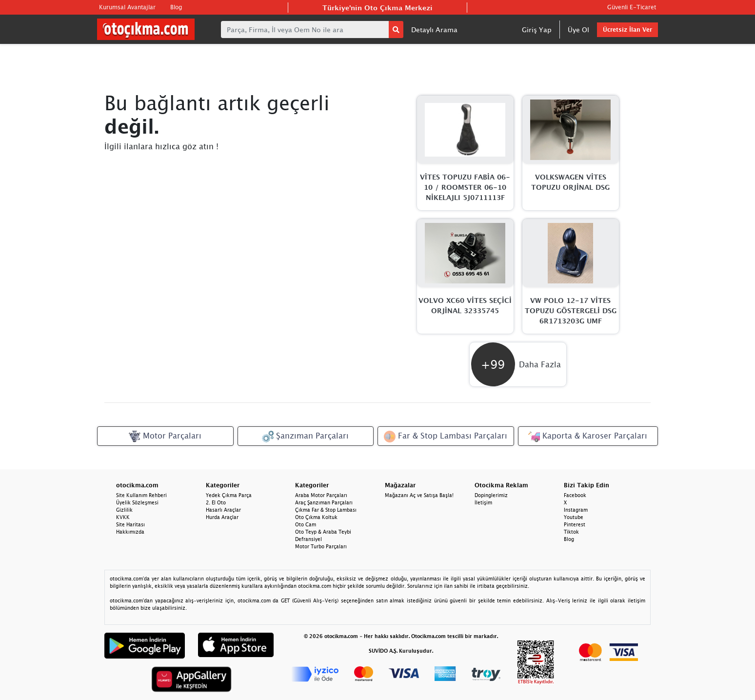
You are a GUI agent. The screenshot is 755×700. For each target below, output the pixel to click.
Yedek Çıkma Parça (229, 495)
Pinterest (575, 524)
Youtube (574, 517)
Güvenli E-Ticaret (632, 7)
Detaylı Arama (434, 30)
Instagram (576, 510)
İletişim (483, 502)
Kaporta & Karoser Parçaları (588, 437)
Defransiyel (308, 539)
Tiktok (571, 532)
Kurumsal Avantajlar (127, 7)
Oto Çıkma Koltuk (316, 517)
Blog (176, 7)
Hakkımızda (130, 532)
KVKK (123, 517)
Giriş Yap (537, 30)
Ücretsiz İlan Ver (627, 30)
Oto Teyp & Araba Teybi (323, 532)
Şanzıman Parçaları (305, 437)
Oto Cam (306, 524)
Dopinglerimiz (491, 495)
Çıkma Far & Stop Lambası (326, 510)
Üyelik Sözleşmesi (137, 502)
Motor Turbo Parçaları (321, 546)
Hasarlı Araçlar (223, 510)
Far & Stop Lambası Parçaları (446, 437)
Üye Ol (578, 30)
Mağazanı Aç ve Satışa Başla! (419, 495)
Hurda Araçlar (222, 517)
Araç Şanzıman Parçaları (324, 502)
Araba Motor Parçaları (321, 495)
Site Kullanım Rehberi (141, 495)
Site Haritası (130, 524)
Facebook (575, 495)
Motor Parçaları (165, 437)
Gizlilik (124, 510)
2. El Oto (216, 502)
